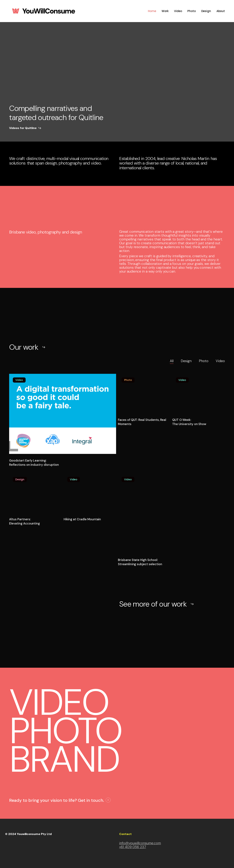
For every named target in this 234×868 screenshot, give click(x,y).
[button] (25, 128)
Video (220, 361)
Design (186, 361)
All (172, 361)
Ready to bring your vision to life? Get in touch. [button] (57, 800)
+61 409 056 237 (133, 847)
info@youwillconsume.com (140, 843)
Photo (204, 361)
